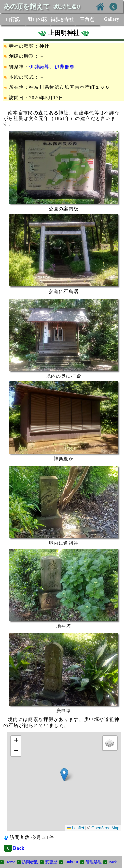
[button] (64, 775)
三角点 (87, 20)
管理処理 (94, 862)
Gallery (112, 19)
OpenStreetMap (105, 828)
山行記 (13, 20)
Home (10, 862)
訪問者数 (30, 862)
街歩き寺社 (62, 20)
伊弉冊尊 (65, 67)
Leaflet (76, 828)
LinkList (71, 862)
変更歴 (51, 862)
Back (113, 862)
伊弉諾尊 (39, 67)
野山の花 (37, 20)
